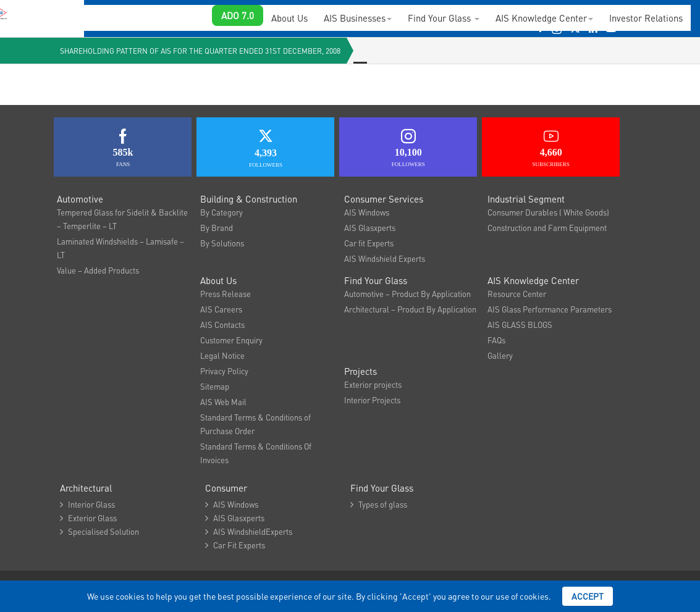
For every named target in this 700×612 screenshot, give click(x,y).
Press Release (226, 294)
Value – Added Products (98, 270)
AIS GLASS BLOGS (520, 325)
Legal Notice (222, 355)
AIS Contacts (222, 325)
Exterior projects (373, 384)
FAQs (496, 340)
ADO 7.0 (238, 15)
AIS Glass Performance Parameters (550, 309)
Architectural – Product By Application (410, 309)
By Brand (217, 228)
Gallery (500, 355)
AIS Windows (367, 212)
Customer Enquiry (231, 340)
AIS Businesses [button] (358, 18)
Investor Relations (646, 18)
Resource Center (517, 294)
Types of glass (379, 504)
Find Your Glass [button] (444, 18)
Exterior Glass (88, 518)
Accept (588, 596)
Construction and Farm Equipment (547, 228)
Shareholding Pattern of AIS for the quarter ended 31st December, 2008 (200, 51)
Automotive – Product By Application (407, 294)
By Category (221, 212)
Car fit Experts (369, 243)
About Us (289, 18)
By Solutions (222, 243)
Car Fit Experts (235, 545)
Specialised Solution (99, 531)
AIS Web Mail (223, 402)
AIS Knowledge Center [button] (544, 18)
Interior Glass (87, 504)
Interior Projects (372, 400)
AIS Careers (221, 309)
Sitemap (215, 386)
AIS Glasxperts (370, 228)
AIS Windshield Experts (385, 258)
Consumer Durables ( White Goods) (548, 212)
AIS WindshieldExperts (249, 531)
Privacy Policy (224, 371)
